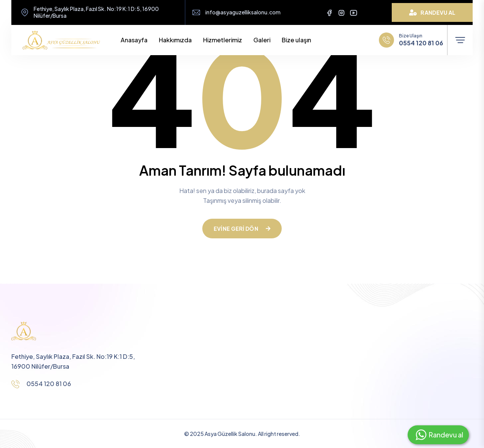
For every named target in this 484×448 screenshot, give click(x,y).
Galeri (262, 40)
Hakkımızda (175, 40)
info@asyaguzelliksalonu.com (243, 12)
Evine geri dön (242, 229)
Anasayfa (134, 40)
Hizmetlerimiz (223, 40)
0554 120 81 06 (421, 43)
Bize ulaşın (296, 40)
